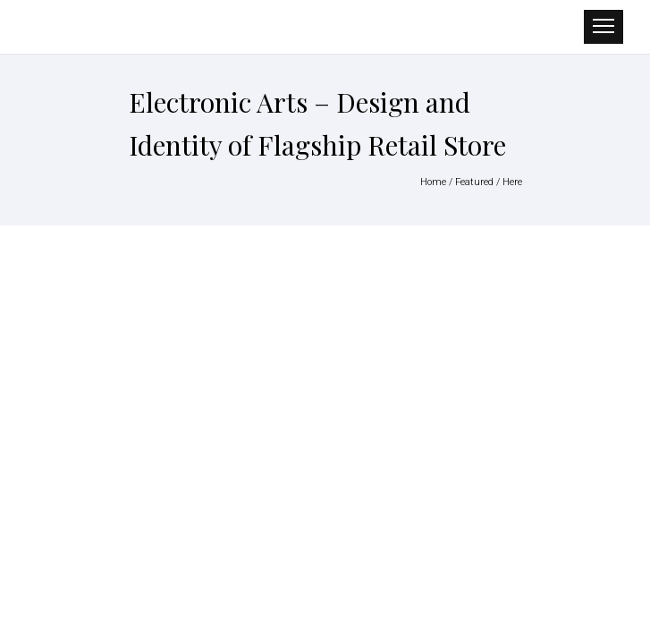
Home (433, 182)
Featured (474, 182)
